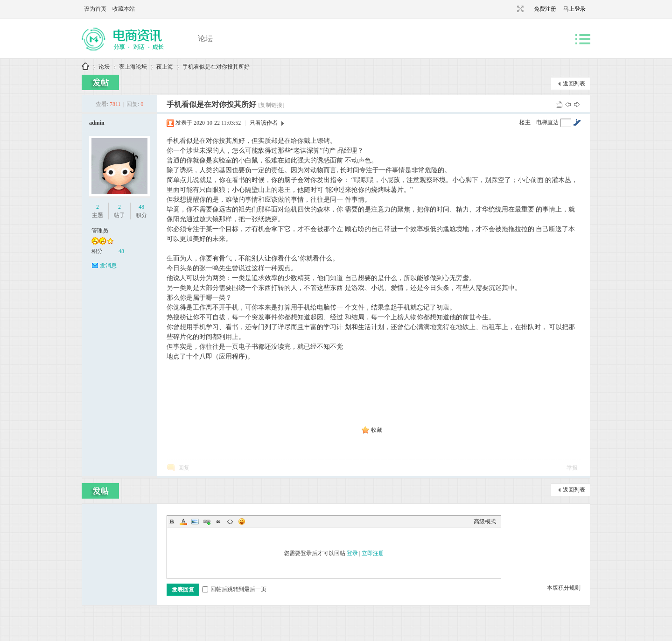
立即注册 (373, 553)
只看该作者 (264, 123)
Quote (218, 521)
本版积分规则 (564, 588)
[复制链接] (271, 105)
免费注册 (545, 9)
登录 (352, 553)
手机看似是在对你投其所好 (216, 67)
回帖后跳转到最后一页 (234, 589)
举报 (572, 468)
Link (207, 521)
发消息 (108, 266)
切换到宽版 (519, 9)
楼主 (525, 122)
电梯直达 (547, 122)
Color (183, 521)
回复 (184, 468)
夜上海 (165, 67)
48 (141, 207)
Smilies (242, 521)
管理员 (100, 231)
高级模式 (485, 521)
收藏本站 (124, 9)
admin (97, 123)
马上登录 (574, 9)
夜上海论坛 (133, 67)
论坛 (205, 39)
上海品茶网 (85, 67)
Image (195, 521)
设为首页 (95, 9)
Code (230, 521)
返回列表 (574, 84)
